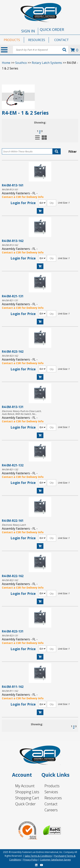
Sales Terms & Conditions (38, 856)
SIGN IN (28, 31)
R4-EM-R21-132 (13, 465)
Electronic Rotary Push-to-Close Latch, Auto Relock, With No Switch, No (22, 413)
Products (52, 786)
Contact (51, 804)
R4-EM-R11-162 (13, 687)
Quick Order (25, 804)
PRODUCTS (12, 40)
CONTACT (62, 40)
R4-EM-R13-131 (13, 407)
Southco (21, 63)
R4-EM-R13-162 (13, 241)
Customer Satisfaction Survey (55, 860)
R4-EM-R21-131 (13, 296)
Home (6, 63)
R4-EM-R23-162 (13, 351)
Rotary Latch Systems (47, 63)
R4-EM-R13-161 (13, 185)
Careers (51, 810)
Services (51, 792)
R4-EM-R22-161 (13, 521)
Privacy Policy (30, 860)
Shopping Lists (27, 792)
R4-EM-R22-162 (13, 576)
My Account (25, 786)
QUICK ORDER (52, 29)
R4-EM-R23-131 (13, 631)
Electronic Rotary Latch (14, 525)
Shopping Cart (27, 798)
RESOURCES (37, 40)
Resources (53, 798)
